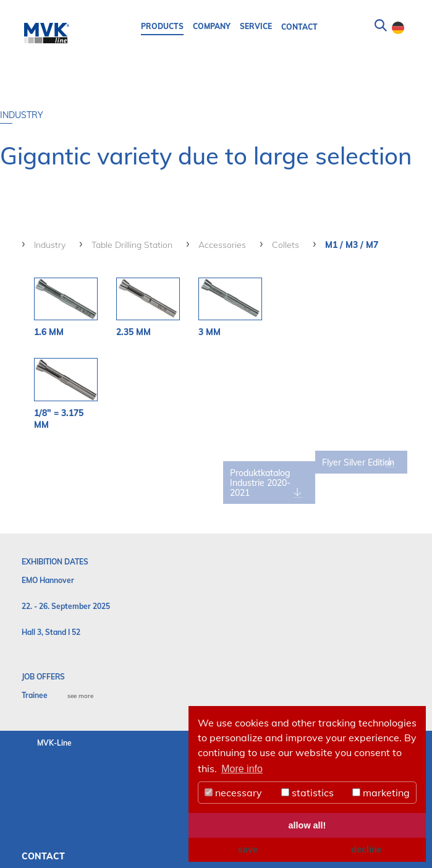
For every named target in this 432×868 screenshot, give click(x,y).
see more (80, 695)
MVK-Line (54, 742)
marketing (381, 793)
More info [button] (242, 769)
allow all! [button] (307, 825)
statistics (307, 793)
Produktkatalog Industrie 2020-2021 (279, 482)
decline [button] (366, 849)
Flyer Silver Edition (353, 466)
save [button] (248, 849)
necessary (233, 793)
